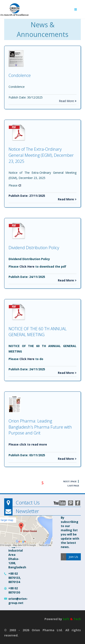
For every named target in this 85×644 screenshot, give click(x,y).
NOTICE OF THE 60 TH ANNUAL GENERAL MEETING (38, 332)
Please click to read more (28, 444)
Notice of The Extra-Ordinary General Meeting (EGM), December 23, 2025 (41, 155)
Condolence (20, 75)
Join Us (73, 557)
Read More (68, 101)
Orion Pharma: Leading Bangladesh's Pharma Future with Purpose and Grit (40, 427)
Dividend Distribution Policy (34, 248)
